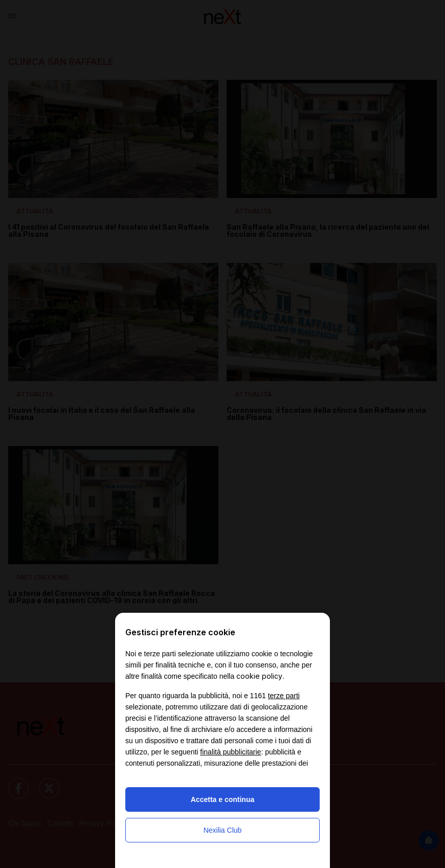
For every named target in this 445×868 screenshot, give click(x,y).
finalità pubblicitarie (230, 752)
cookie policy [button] (259, 676)
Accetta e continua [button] (222, 799)
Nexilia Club (223, 830)
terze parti (284, 696)
